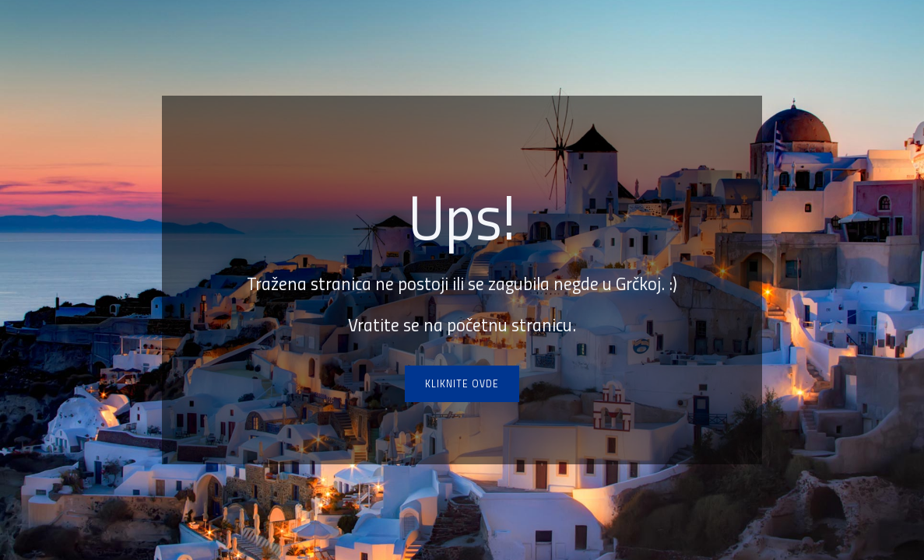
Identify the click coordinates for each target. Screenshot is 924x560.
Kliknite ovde (462, 383)
